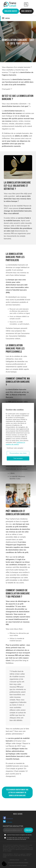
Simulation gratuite (11, 11)
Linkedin (8, 822)
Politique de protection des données (18, 863)
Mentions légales (14, 860)
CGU (25, 860)
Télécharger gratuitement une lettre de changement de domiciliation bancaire (17, 793)
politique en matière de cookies (15, 443)
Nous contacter (27, 11)
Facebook (8, 818)
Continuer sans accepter (15, 448)
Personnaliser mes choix (18, 453)
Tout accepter (18, 458)
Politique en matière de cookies (18, 866)
